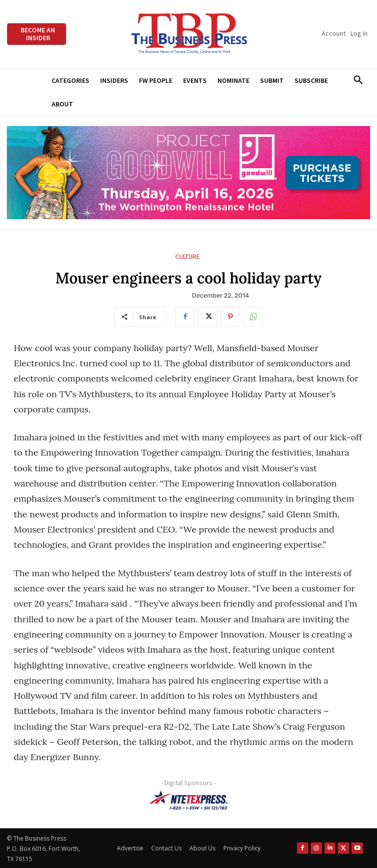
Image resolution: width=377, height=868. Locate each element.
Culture (188, 257)
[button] (358, 80)
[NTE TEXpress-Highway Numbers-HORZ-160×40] (188, 800)
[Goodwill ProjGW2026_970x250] (188, 173)
